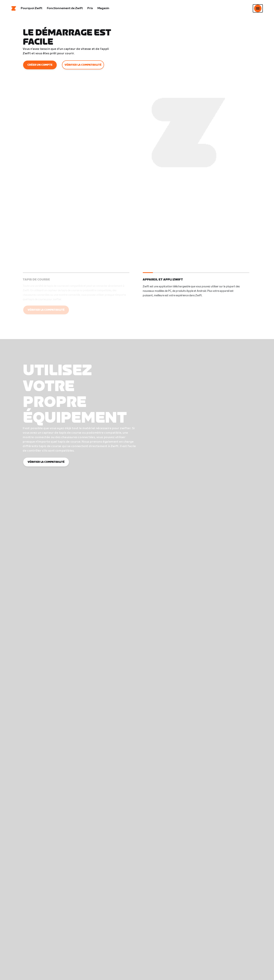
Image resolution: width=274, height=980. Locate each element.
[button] (76, 297)
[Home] (14, 8)
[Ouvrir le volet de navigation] (258, 8)
